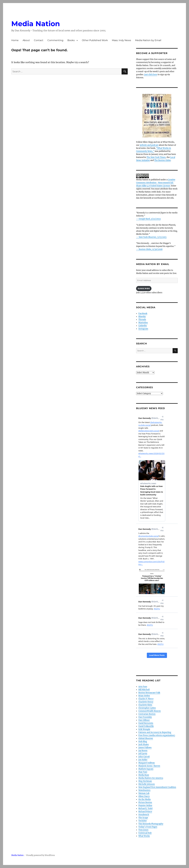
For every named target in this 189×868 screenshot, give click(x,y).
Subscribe (144, 288)
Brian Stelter (144, 696)
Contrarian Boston (147, 714)
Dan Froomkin (145, 717)
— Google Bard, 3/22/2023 (148, 219)
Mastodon (143, 323)
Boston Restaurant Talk (149, 693)
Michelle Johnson (147, 784)
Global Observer (146, 738)
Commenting (55, 40)
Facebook (143, 314)
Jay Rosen (143, 751)
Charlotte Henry (146, 702)
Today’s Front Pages (148, 827)
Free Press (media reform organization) (157, 735)
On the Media (145, 799)
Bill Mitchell (144, 690)
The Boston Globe (162, 160)
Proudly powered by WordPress (41, 855)
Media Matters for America (151, 778)
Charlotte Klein (145, 705)
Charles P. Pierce (146, 699)
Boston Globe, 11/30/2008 (151, 249)
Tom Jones (143, 830)
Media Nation (36, 24)
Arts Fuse (143, 687)
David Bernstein (146, 723)
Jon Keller (143, 760)
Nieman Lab (144, 793)
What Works (144, 836)
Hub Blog (143, 741)
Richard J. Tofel (145, 809)
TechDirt (143, 821)
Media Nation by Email (148, 40)
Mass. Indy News (121, 40)
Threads (142, 320)
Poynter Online (145, 806)
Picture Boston (145, 802)
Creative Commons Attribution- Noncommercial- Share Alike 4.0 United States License (156, 183)
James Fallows (145, 748)
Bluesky (142, 317)
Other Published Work (95, 40)
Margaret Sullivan (147, 763)
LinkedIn (143, 326)
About (26, 40)
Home (15, 40)
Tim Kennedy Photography (151, 824)
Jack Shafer (144, 745)
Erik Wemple (144, 729)
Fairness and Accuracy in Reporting (155, 732)
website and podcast (149, 145)
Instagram (143, 329)
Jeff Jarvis (143, 754)
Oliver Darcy (144, 796)
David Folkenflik (146, 726)
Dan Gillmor (144, 720)
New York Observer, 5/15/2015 (153, 237)
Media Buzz (144, 775)
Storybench (144, 815)
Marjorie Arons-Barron (149, 766)
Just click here (151, 75)
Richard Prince (145, 812)
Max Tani (143, 772)
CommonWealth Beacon (150, 711)
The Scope (143, 818)
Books (71, 40)
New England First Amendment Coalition (157, 787)
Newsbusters (144, 790)
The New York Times (156, 157)
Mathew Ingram (146, 769)
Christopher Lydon (147, 708)
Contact (39, 40)
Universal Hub (145, 833)
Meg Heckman (145, 781)
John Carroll (144, 757)
